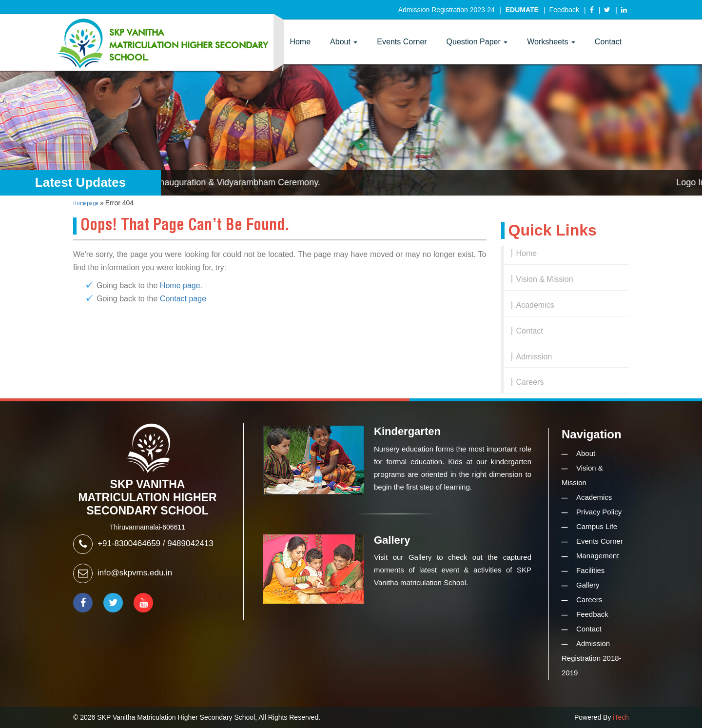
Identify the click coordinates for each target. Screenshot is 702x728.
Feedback (564, 10)
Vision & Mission (545, 279)
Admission (534, 357)
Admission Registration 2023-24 (447, 10)
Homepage (86, 204)
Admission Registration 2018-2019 (592, 658)
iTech (621, 717)
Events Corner (402, 42)
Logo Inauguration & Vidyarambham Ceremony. (232, 182)
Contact (608, 42)
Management (598, 556)
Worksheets (551, 42)
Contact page (183, 299)
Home (300, 42)
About (344, 42)
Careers (530, 382)
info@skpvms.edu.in (135, 573)
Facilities (590, 570)
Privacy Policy (599, 512)
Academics (535, 305)
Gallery (588, 585)
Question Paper (477, 42)
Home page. (181, 285)
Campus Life (597, 526)
